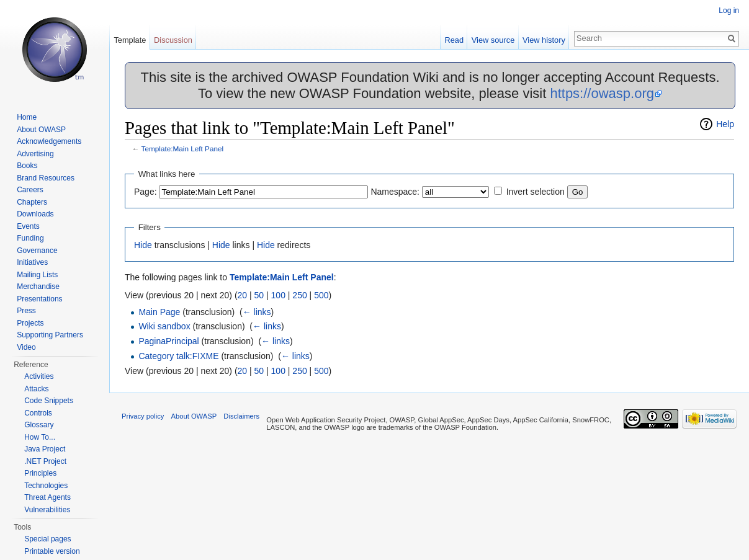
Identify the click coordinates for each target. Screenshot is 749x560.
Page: (146, 192)
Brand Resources (46, 178)
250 (299, 295)
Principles (40, 473)
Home (27, 117)
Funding (30, 238)
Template (130, 40)
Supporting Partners (50, 335)
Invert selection (536, 192)
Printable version (52, 551)
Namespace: (395, 192)
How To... (40, 437)
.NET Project (45, 461)
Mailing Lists (37, 275)
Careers (30, 190)
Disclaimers (241, 416)
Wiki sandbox (164, 326)
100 (278, 295)
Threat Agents (47, 497)
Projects (30, 323)
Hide (143, 245)
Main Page (159, 312)
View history (544, 40)
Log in (729, 11)
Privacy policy (143, 416)
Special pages (47, 539)
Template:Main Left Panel (183, 149)
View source (493, 40)
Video (26, 347)
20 (243, 295)
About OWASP (41, 130)
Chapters (32, 202)
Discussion (173, 40)
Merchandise (38, 287)
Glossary (39, 425)
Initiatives (32, 262)
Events (28, 226)
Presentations (39, 299)
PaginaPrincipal (168, 341)
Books (27, 166)
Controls (38, 413)
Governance (37, 251)
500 (321, 295)
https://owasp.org (602, 93)
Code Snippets (49, 401)
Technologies (46, 486)
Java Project (45, 449)
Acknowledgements (49, 141)
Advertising (35, 154)
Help (725, 124)
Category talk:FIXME (178, 356)
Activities (39, 376)
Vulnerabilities (47, 510)
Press (26, 311)
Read (454, 40)
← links (257, 312)
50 (259, 295)
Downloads (35, 214)
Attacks (36, 389)
